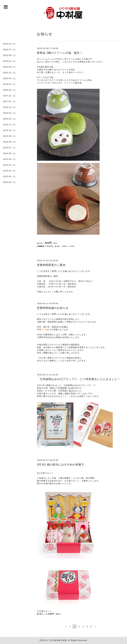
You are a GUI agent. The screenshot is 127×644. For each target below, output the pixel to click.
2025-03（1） (10, 44)
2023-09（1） (10, 55)
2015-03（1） (10, 165)
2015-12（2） (10, 125)
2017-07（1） (10, 101)
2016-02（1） (10, 119)
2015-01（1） (10, 176)
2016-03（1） (10, 113)
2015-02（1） (10, 171)
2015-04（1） (10, 159)
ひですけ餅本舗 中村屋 (57, 640)
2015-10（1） (10, 130)
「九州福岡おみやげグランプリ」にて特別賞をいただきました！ (79, 379)
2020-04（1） (10, 78)
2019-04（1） (10, 84)
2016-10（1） (10, 107)
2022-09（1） (10, 67)
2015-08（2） (10, 142)
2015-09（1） (10, 136)
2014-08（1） (10, 182)
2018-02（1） (10, 90)
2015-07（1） (10, 148)
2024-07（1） (10, 50)
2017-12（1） (10, 96)
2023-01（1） (10, 61)
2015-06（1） (10, 153)
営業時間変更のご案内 (51, 265)
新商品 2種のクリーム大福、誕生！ (60, 53)
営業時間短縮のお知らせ (53, 308)
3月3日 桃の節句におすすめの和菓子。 (62, 465)
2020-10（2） (10, 73)
